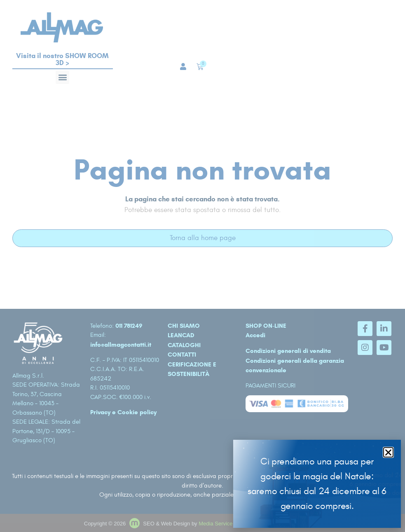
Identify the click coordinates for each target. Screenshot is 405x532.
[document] (202, 266)
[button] (388, 452)
